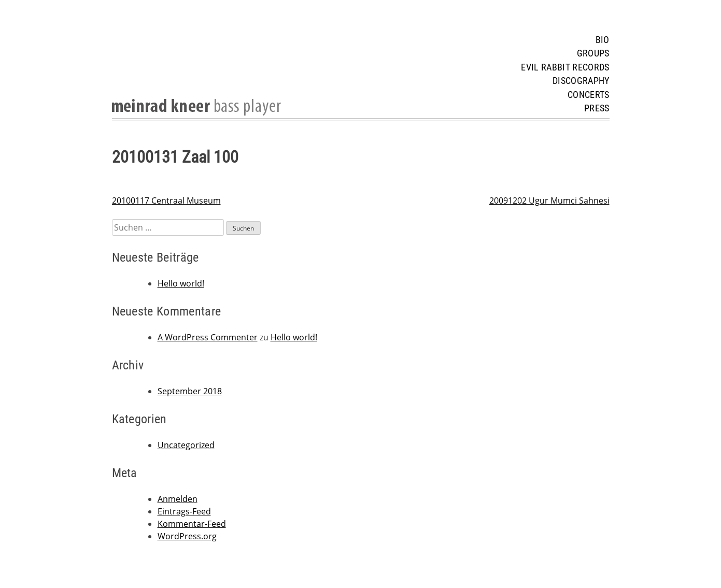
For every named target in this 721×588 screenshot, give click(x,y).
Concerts (589, 95)
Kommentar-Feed (192, 524)
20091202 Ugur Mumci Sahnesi (549, 200)
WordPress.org (187, 536)
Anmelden (178, 499)
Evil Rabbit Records (565, 67)
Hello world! (181, 283)
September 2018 (190, 391)
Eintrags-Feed (184, 511)
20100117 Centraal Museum (166, 200)
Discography (581, 81)
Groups (593, 53)
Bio (603, 40)
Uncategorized (186, 445)
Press (597, 108)
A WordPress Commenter (208, 337)
